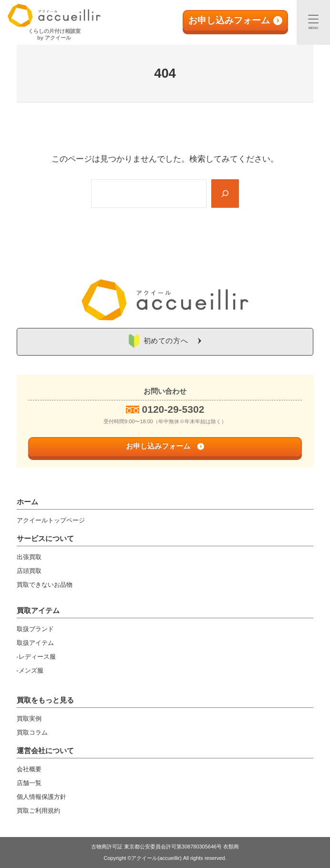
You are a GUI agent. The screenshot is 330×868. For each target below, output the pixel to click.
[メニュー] (313, 22)
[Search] (225, 194)
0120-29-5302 (173, 409)
